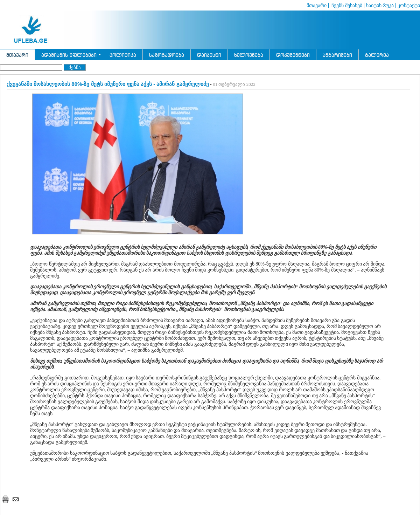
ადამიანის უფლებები (69, 55)
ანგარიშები (337, 55)
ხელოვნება (249, 55)
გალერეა (377, 55)
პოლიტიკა (123, 55)
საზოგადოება (167, 55)
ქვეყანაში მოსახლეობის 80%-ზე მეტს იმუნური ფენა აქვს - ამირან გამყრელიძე (108, 84)
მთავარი (317, 5)
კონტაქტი (409, 5)
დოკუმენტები (293, 55)
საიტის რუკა (380, 5)
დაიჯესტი (209, 55)
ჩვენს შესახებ (346, 5)
